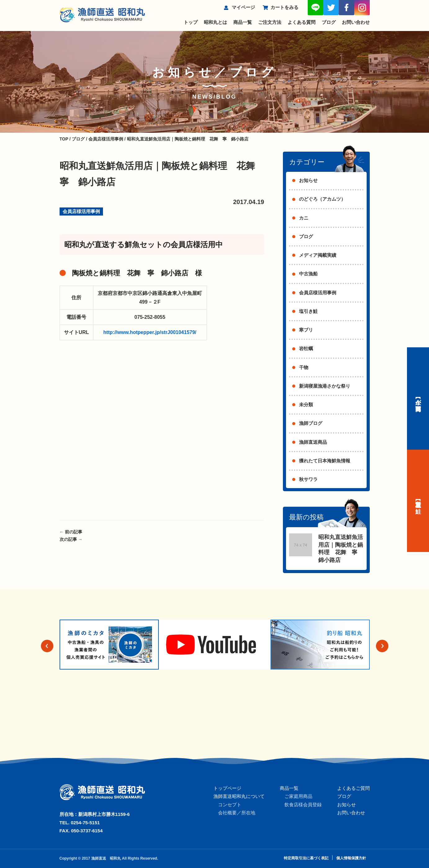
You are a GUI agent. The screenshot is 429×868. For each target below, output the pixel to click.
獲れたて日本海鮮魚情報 (325, 461)
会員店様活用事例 (81, 211)
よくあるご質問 (353, 788)
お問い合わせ (356, 22)
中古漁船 (308, 274)
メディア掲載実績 (318, 255)
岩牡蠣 (306, 348)
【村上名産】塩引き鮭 (418, 501)
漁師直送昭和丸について (239, 796)
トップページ (227, 788)
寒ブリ (306, 330)
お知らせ (308, 180)
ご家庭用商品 (298, 796)
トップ (191, 22)
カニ (304, 218)
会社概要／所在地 (237, 813)
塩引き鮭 (308, 311)
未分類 (306, 405)
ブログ (329, 22)
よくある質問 (302, 22)
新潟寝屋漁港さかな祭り (325, 386)
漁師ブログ (311, 423)
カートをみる (284, 7)
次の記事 (71, 539)
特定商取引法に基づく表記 (306, 858)
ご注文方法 (270, 22)
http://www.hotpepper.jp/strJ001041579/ (150, 332)
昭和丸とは (215, 22)
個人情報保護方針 (351, 858)
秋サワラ (308, 479)
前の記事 (71, 532)
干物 (304, 367)
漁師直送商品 (313, 442)
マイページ (243, 7)
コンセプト (230, 805)
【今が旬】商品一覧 (418, 398)
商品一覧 (243, 22)
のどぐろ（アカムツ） (322, 199)
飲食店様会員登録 (303, 805)
